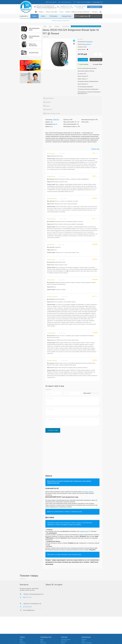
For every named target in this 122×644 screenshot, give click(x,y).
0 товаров (88, 2)
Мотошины (53, 16)
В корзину (84, 60)
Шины (34, 16)
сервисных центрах (88, 492)
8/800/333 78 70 (66, 6)
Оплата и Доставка (52, 12)
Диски (43, 16)
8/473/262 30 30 (80, 6)
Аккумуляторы (66, 16)
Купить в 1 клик (96, 60)
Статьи (61, 12)
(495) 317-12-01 (27, 597)
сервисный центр (84, 531)
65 (56, 124)
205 (52, 122)
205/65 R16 (56, 120)
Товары (41, 12)
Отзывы (63, 643)
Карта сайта (64, 641)
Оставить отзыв (53, 430)
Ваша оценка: (87, 393)
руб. (99, 2)
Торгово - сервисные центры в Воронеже (78, 12)
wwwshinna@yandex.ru (29, 610)
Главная (45, 26)
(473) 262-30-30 (27, 607)
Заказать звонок (95, 7)
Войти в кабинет (52, 2)
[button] (98, 393)
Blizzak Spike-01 (66, 26)
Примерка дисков (66, 639)
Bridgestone (57, 26)
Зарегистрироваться (66, 2)
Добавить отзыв (95, 149)
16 (52, 126)
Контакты (95, 12)
